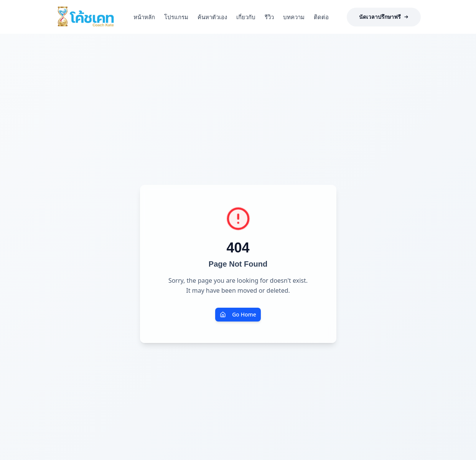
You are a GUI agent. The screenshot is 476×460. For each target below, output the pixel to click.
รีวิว (269, 17)
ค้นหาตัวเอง (212, 17)
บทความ (294, 17)
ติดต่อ (321, 17)
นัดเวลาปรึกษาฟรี (384, 17)
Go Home (238, 314)
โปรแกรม (176, 17)
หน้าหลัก (144, 17)
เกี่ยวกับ (246, 17)
